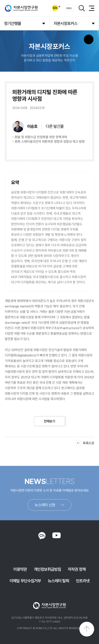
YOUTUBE (56, 535)
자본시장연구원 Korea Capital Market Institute (21, 8)
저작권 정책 (77, 569)
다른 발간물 (55, 126)
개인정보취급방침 (47, 569)
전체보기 (50, 421)
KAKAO (42, 536)
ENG (69, 8)
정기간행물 (13, 23)
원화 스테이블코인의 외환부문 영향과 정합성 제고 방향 (50, 141)
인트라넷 (83, 581)
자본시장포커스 (66, 23)
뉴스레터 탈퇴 (58, 581)
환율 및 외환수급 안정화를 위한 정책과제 (41, 137)
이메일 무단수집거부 (25, 581)
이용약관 (20, 569)
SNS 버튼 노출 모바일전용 (89, 39)
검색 (82, 8)
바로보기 (55, 150)
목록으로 (89, 443)
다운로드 (77, 150)
